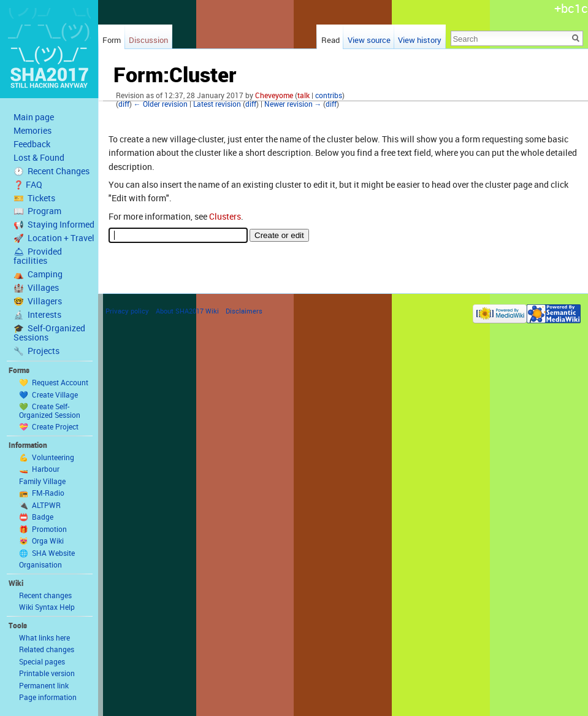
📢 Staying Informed (54, 225)
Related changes (47, 649)
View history (420, 40)
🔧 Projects (36, 351)
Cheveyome (274, 95)
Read (330, 40)
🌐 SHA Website (47, 553)
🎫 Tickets (34, 198)
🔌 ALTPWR (40, 505)
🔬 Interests (37, 315)
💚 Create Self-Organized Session (50, 410)
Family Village (42, 481)
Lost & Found (39, 158)
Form (112, 40)
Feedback (32, 144)
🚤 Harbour (39, 469)
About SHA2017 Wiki (187, 311)
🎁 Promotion (43, 529)
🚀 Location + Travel (54, 238)
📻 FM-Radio (42, 493)
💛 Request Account (54, 382)
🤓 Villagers (38, 301)
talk (304, 95)
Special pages (42, 661)
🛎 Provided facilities (38, 256)
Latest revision (217, 104)
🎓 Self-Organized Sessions (49, 333)
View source (369, 40)
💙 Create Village (48, 395)
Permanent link (44, 685)
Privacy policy (127, 311)
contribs (329, 95)
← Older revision (161, 104)
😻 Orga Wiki (41, 541)
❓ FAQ (28, 185)
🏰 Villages (36, 288)
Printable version (47, 673)
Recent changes (45, 595)
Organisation (40, 564)
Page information (48, 697)
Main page (34, 117)
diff (124, 104)
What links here (44, 637)
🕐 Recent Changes (52, 171)
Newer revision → (293, 104)
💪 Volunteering (47, 457)
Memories (32, 131)
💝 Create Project (49, 426)
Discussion (148, 40)
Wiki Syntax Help (47, 607)
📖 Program (37, 211)
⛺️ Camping (38, 274)
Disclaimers (244, 311)
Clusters (225, 216)
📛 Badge (36, 517)
